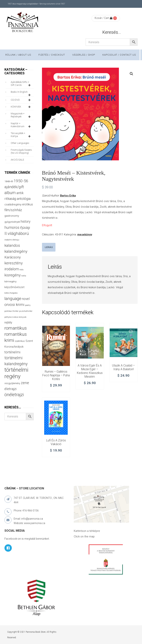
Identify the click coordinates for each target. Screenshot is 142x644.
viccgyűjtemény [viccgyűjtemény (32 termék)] (12, 383)
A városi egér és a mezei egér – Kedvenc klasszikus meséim (90, 371)
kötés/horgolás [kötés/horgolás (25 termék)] (11, 293)
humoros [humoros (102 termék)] (12, 227)
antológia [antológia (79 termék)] (24, 199)
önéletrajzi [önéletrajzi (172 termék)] (14, 395)
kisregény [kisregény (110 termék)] (13, 275)
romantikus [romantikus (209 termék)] (16, 328)
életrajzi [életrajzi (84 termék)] (10, 389)
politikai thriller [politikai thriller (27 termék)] (11, 311)
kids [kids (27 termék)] (22, 270)
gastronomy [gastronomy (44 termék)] (12, 216)
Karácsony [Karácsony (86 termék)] (13, 257)
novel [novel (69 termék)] (26, 299)
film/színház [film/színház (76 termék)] (13, 210)
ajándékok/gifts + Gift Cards (21, 84)
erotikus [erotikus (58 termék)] (28, 204)
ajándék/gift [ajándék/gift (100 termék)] (14, 187)
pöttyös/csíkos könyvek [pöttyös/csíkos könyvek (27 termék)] (15, 317)
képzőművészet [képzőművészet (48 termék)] (14, 287)
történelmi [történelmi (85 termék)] (12, 352)
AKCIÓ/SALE (17, 160)
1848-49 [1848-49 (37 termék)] (9, 181)
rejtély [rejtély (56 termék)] (8, 322)
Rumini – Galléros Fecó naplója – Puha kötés (56, 375)
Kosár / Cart (104, 18)
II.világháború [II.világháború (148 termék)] (17, 233)
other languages (20, 143)
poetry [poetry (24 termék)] (28, 305)
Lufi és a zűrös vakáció (56, 442)
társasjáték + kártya (21, 135)
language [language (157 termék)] (13, 299)
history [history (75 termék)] (26, 221)
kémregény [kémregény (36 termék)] (10, 281)
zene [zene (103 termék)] (25, 383)
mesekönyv (85, 235)
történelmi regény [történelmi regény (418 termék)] (16, 373)
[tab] (49, 247)
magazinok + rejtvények (21, 115)
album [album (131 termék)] (10, 193)
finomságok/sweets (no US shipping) (21, 151)
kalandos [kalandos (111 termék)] (12, 245)
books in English (21, 93)
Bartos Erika (68, 196)
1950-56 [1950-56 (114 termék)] (21, 181)
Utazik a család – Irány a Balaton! (123, 367)
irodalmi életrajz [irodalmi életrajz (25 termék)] (12, 240)
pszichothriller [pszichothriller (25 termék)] (26, 311)
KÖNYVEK (21, 107)
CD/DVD (21, 100)
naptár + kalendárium (21, 125)
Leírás (49, 247)
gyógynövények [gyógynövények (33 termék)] (12, 222)
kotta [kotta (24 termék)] (24, 276)
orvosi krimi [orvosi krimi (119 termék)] (14, 304)
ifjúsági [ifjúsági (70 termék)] (25, 228)
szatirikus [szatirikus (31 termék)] (20, 341)
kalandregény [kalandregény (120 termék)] (16, 251)
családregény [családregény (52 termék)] (13, 204)
